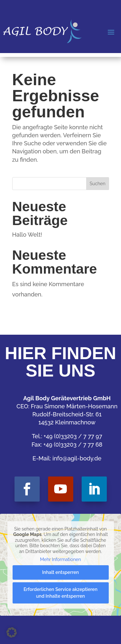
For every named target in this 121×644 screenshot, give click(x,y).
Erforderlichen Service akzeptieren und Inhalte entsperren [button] (60, 593)
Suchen (98, 184)
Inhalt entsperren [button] (61, 572)
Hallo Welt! (27, 235)
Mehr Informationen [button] (60, 559)
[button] (12, 632)
